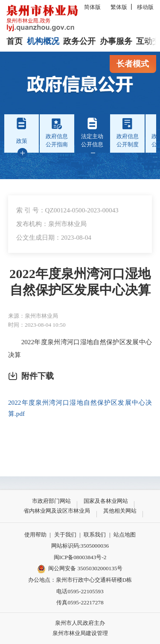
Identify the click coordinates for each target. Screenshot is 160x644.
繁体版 (119, 7)
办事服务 (116, 41)
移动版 (145, 7)
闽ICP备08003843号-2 (80, 557)
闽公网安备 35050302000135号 (80, 569)
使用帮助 (35, 535)
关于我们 (65, 535)
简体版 (92, 7)
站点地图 (125, 535)
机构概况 (43, 41)
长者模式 (133, 64)
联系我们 (95, 535)
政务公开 (79, 41)
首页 (15, 41)
